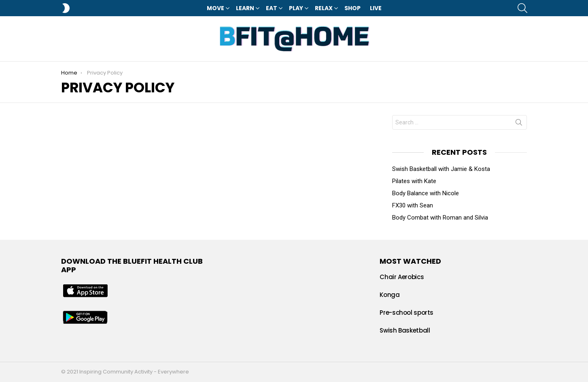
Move (215, 8)
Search (519, 124)
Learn (245, 8)
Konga (390, 295)
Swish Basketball (405, 330)
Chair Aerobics (402, 277)
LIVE (376, 8)
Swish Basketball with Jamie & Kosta (441, 169)
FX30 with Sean (413, 205)
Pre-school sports (407, 313)
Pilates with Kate (414, 181)
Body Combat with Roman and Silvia (440, 218)
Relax (324, 8)
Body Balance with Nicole (426, 193)
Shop (352, 8)
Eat (272, 8)
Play (296, 8)
